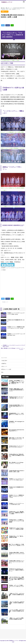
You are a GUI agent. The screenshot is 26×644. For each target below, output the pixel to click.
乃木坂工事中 (4, 361)
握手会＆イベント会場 (6, 369)
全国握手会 (4, 364)
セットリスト (4, 358)
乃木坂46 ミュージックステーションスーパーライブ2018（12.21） (14, 346)
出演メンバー (6, 302)
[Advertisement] (13, 284)
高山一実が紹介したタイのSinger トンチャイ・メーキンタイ (12, 349)
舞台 (2, 372)
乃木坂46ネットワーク (7, 2)
